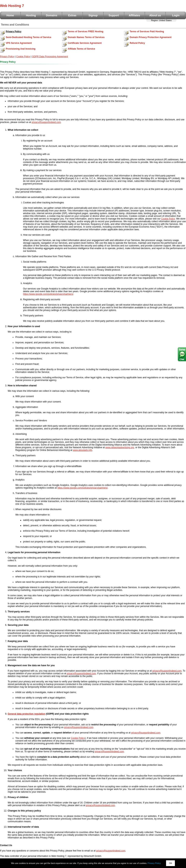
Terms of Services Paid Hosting (147, 32)
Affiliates (134, 15)
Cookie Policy (23, 57)
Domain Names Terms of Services (86, 37)
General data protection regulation (26, 714)
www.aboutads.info (83, 450)
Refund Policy (137, 43)
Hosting (31, 15)
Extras (72, 15)
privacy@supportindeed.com (46, 122)
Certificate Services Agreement (85, 43)
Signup (93, 15)
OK (170, 863)
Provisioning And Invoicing (21, 49)
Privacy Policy (14, 32)
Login (176, 15)
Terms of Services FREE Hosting (86, 32)
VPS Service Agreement (19, 43)
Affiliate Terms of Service (81, 49)
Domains (51, 15)
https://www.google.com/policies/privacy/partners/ (48, 294)
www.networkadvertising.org (120, 447)
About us (155, 15)
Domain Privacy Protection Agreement (151, 37)
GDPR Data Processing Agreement (50, 57)
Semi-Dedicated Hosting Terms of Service (28, 37)
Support (114, 15)
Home (10, 15)
